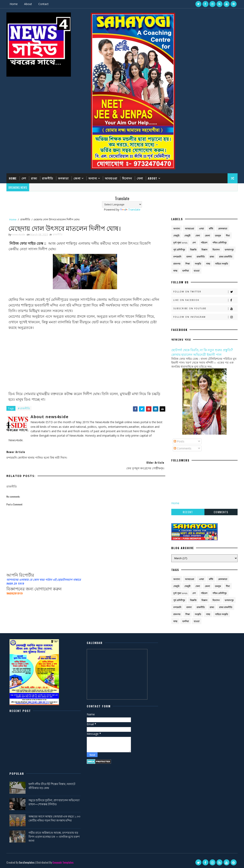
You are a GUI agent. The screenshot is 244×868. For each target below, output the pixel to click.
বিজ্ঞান (204, 249)
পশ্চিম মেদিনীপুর (219, 242)
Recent (188, 512)
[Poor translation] (15, 809)
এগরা (201, 228)
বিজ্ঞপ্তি (193, 249)
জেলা (77, 178)
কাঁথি (211, 228)
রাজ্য (34, 178)
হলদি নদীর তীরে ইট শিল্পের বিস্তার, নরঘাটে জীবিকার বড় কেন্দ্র (204, 655)
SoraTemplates (27, 781)
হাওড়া (197, 270)
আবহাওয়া (111, 178)
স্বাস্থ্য (175, 270)
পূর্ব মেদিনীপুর (179, 249)
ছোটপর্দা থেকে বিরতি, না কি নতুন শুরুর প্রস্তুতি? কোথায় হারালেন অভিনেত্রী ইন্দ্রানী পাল (202, 352)
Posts (179, 441)
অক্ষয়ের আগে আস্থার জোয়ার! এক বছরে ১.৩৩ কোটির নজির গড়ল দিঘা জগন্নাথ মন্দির (205, 687)
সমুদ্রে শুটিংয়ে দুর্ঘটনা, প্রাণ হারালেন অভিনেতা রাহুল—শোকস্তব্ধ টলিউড (200, 671)
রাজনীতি (48, 178)
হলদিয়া (186, 270)
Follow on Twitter (205, 292)
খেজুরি (176, 235)
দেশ (24, 178)
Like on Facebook (205, 300)
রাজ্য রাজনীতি (226, 256)
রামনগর (177, 263)
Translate (130, 209)
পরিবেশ (204, 242)
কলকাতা (64, 178)
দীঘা (228, 235)
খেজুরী (187, 235)
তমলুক (218, 235)
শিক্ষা (188, 263)
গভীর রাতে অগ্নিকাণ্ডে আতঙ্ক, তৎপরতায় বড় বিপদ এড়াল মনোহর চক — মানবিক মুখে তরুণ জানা (205, 706)
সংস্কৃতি (198, 263)
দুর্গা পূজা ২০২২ (180, 242)
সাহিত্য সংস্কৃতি (222, 263)
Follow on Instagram (205, 317)
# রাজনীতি (24, 409)
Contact (44, 4)
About (28, 4)
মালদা (189, 256)
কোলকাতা (223, 228)
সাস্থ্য (208, 263)
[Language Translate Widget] (122, 204)
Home (14, 4)
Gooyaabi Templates (63, 781)
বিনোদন (127, 178)
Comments (183, 448)
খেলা (140, 178)
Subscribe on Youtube (205, 309)
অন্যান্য (93, 178)
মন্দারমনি (177, 256)
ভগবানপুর (229, 249)
